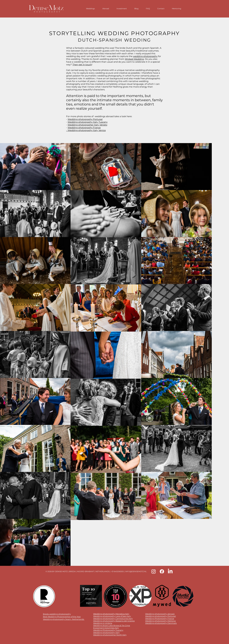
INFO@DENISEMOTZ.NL (136, 571)
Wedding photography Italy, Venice (87, 130)
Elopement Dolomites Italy (106, 628)
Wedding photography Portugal (85, 119)
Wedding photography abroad (160, 614)
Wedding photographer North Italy (110, 635)
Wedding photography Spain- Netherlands (64, 619)
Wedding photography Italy (106, 632)
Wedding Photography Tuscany (108, 630)
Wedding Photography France (160, 618)
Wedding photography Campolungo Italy (113, 618)
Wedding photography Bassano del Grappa (114, 621)
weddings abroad (104, 116)
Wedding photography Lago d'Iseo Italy (112, 616)
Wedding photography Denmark (161, 623)
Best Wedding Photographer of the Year (62, 617)
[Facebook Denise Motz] (162, 571)
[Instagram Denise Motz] (154, 571)
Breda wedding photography (57, 614)
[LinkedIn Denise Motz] (170, 571)
